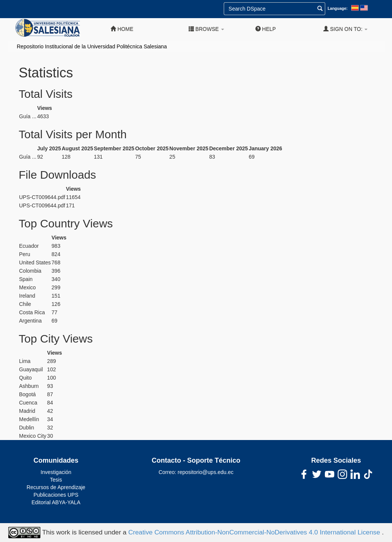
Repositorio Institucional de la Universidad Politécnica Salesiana (92, 46)
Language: (337, 8)
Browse (206, 29)
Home (122, 29)
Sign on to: (346, 29)
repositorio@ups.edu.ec (206, 472)
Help (266, 29)
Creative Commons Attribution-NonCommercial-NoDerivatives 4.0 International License (255, 532)
